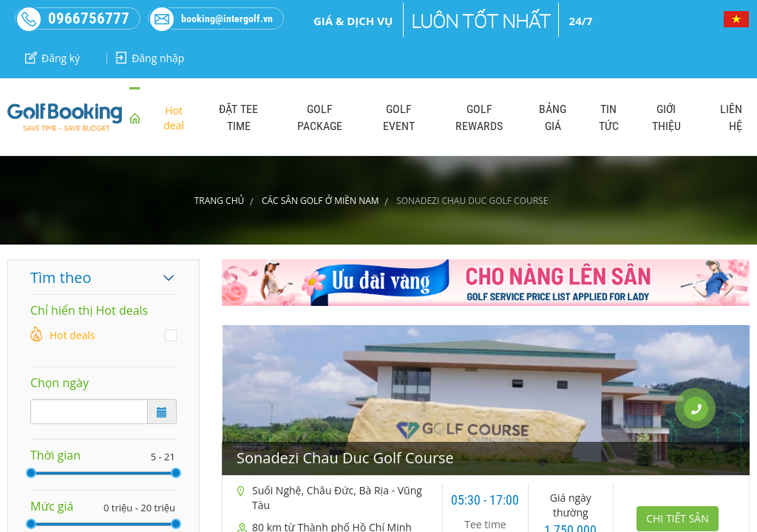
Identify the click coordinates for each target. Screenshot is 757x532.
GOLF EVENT (399, 117)
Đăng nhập (150, 58)
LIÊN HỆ (731, 117)
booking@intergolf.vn (211, 18)
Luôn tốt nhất (481, 21)
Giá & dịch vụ (353, 21)
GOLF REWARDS (479, 117)
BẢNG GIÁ (553, 117)
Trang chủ (220, 201)
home (135, 117)
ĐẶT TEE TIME (238, 117)
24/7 (581, 21)
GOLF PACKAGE (320, 117)
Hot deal (174, 118)
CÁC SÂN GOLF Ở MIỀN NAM (320, 201)
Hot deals (72, 335)
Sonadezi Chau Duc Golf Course (345, 458)
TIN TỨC (609, 117)
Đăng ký (52, 58)
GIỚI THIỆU (666, 117)
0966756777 (72, 18)
